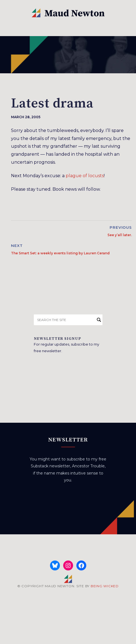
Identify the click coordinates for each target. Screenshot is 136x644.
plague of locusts (85, 176)
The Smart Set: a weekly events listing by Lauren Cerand (60, 253)
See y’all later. (120, 235)
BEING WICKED (105, 586)
